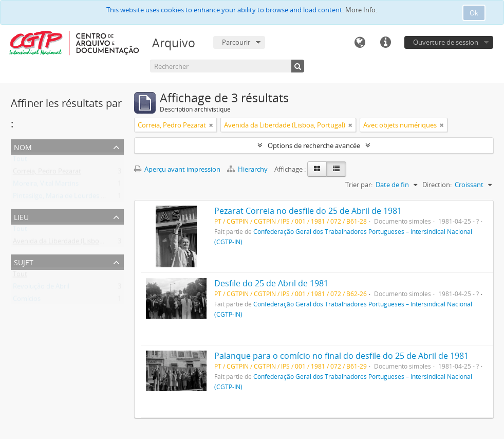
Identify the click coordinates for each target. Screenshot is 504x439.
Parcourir (236, 42)
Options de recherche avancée (314, 145)
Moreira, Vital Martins (46, 186)
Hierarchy (248, 169)
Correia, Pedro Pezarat (47, 173)
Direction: (437, 185)
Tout (20, 161)
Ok (474, 13)
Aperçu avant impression (177, 169)
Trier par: (359, 185)
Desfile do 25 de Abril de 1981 (271, 283)
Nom (23, 146)
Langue (360, 43)
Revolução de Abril (41, 288)
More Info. (361, 10)
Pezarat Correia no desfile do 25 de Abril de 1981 (308, 211)
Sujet (24, 261)
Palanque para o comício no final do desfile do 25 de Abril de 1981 (341, 356)
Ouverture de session (446, 42)
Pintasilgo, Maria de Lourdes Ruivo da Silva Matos (88, 198)
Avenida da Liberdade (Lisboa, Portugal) (73, 243)
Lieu (21, 216)
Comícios (27, 301)
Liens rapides (385, 43)
